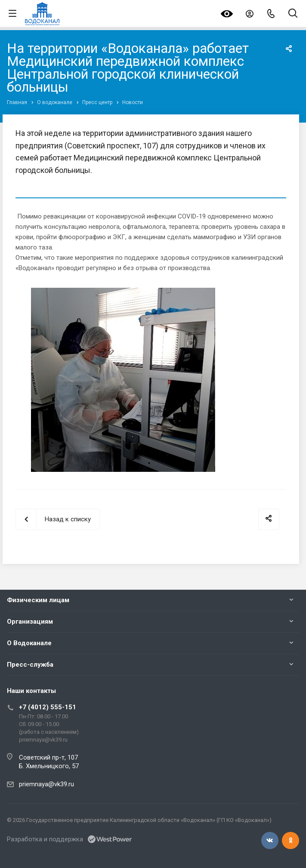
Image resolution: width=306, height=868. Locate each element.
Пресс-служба (30, 665)
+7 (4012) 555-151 (48, 707)
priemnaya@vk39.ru (46, 784)
